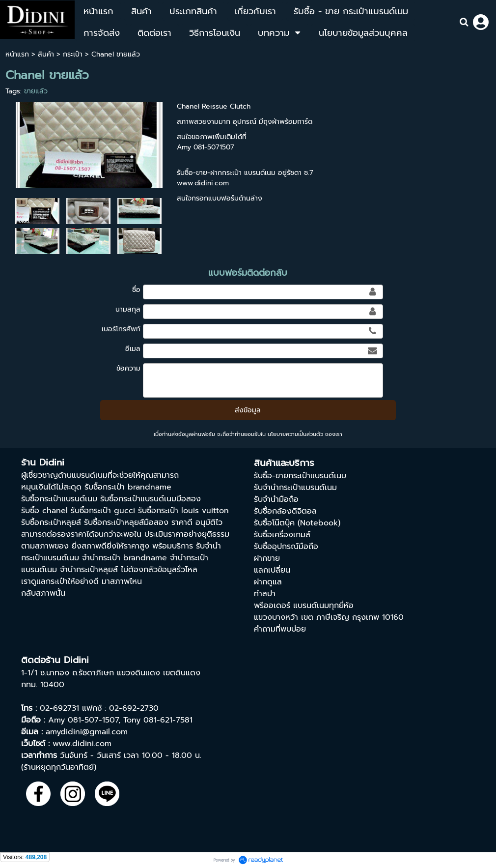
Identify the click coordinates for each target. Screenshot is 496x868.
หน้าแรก (17, 54)
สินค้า (46, 54)
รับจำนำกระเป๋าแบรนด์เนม (295, 488)
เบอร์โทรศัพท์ (121, 329)
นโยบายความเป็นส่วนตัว (295, 434)
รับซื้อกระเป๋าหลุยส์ (51, 522)
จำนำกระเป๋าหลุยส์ (89, 570)
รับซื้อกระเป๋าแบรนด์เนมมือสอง (151, 499)
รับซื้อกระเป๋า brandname (128, 487)
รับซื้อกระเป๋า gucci (103, 511)
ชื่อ (136, 290)
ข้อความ (128, 368)
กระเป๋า (73, 54)
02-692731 (59, 708)
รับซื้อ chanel (44, 511)
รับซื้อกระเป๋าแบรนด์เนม (59, 499)
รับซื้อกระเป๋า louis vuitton (183, 511)
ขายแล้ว (36, 91)
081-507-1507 (93, 720)
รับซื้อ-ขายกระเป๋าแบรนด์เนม (300, 476)
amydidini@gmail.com (87, 732)
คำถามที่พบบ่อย (280, 629)
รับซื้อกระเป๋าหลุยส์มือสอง (126, 522)
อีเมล (133, 349)
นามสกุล (128, 309)
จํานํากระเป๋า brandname (124, 558)
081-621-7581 (168, 720)
